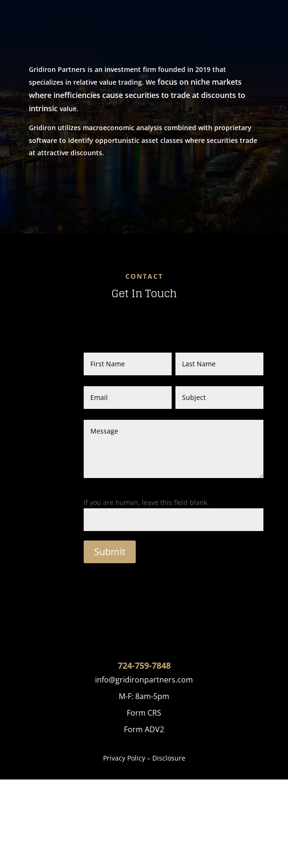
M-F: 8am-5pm (144, 696)
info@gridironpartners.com (144, 680)
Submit (110, 552)
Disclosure (169, 758)
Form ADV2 (144, 729)
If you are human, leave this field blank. (146, 502)
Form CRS (144, 713)
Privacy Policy (124, 758)
